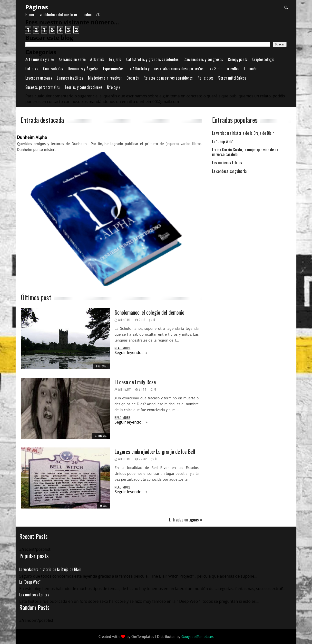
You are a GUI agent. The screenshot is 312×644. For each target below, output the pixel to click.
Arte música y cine (40, 59)
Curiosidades (53, 69)
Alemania (101, 436)
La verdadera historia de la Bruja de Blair (243, 133)
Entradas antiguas (184, 519)
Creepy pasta (238, 59)
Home (30, 14)
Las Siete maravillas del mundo (233, 69)
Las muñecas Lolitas (227, 163)
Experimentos (113, 69)
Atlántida (97, 59)
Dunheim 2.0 (91, 14)
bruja (103, 505)
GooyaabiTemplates (197, 636)
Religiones (205, 78)
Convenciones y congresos (203, 59)
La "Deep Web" (223, 142)
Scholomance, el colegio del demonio (149, 312)
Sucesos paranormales (43, 87)
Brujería (115, 59)
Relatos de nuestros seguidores (168, 78)
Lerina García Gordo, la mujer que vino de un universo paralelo (245, 152)
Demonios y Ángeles (83, 69)
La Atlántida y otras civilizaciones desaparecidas (166, 69)
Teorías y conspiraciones (83, 87)
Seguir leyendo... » (131, 353)
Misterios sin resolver (105, 78)
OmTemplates (143, 636)
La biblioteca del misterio (58, 14)
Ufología (114, 87)
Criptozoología (263, 59)
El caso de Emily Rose (135, 382)
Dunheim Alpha (32, 137)
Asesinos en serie (72, 59)
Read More (122, 348)
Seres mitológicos (232, 78)
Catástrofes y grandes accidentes (152, 59)
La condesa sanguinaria (229, 171)
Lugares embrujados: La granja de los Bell (155, 451)
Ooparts (133, 78)
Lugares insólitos (70, 78)
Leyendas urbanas (39, 78)
